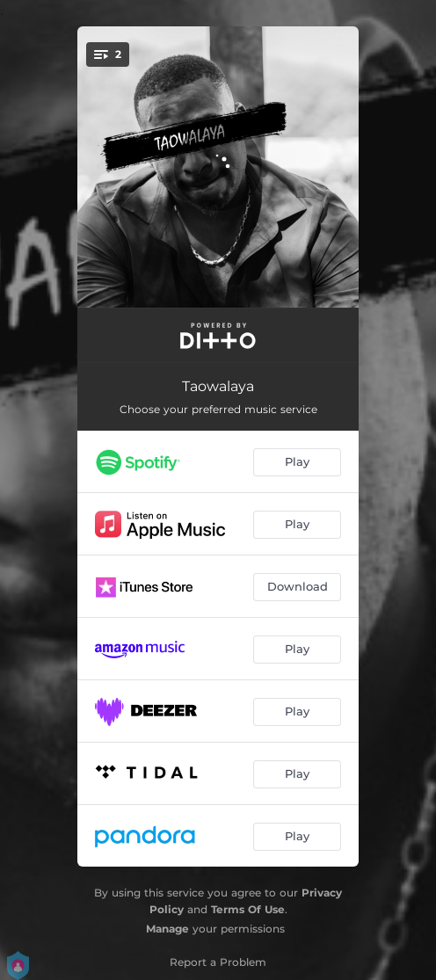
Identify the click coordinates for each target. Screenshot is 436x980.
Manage (167, 929)
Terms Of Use (248, 909)
